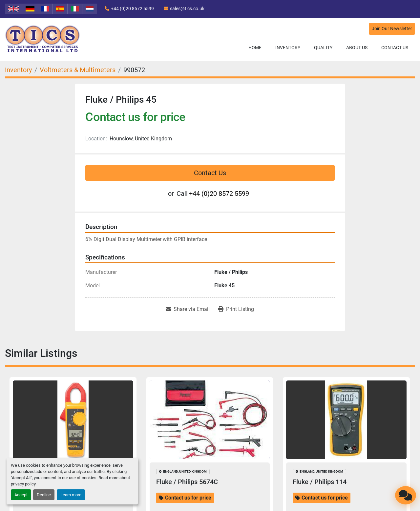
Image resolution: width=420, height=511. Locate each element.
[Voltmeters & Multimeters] (78, 70)
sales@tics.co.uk (187, 9)
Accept (21, 495)
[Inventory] (18, 70)
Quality (323, 48)
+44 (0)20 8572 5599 (132, 9)
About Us (357, 48)
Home (255, 48)
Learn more (71, 495)
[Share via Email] (188, 309)
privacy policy (23, 484)
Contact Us (395, 48)
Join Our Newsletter (392, 29)
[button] (288, 48)
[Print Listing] (236, 309)
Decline (44, 495)
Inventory (288, 48)
